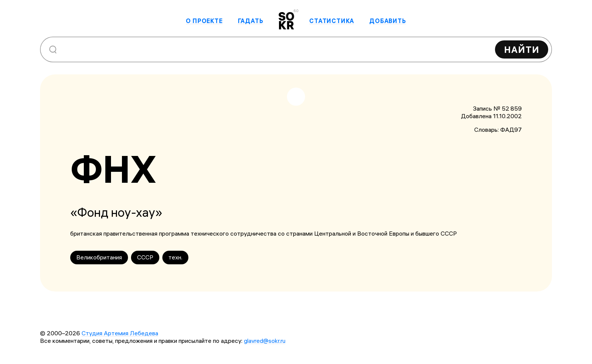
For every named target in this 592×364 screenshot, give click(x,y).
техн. (175, 257)
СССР (145, 257)
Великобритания (99, 257)
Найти (522, 49)
